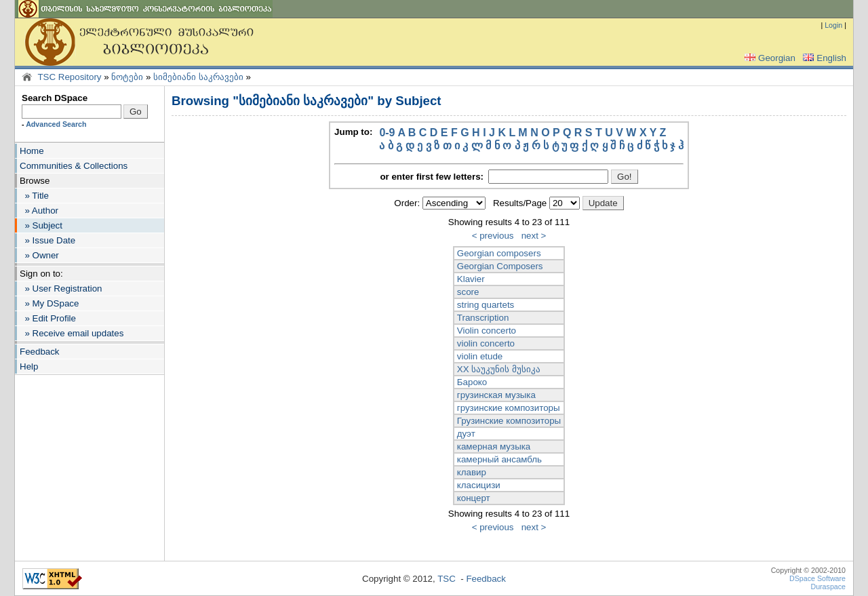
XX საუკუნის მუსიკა (499, 369)
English (823, 58)
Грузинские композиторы (509, 421)
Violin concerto (487, 331)
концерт (474, 498)
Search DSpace (55, 98)
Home (32, 151)
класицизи (479, 485)
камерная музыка (494, 446)
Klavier (471, 279)
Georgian (769, 58)
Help (29, 366)
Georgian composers (499, 253)
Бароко (472, 382)
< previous (493, 236)
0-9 (387, 133)
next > (534, 236)
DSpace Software (817, 578)
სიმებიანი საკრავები (198, 77)
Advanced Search (56, 124)
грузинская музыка (496, 395)
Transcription (483, 318)
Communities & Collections (74, 166)
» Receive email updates (72, 333)
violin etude (480, 356)
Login (833, 25)
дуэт (466, 434)
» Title (34, 196)
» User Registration (61, 289)
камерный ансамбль (499, 459)
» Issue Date (47, 240)
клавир (472, 472)
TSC (447, 579)
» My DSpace (49, 303)
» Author (39, 211)
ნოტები (127, 77)
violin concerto (486, 343)
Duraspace (828, 587)
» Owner (39, 255)
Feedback (40, 352)
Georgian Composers (500, 266)
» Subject (41, 225)
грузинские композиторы (509, 408)
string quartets (486, 305)
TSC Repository (69, 77)
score (468, 292)
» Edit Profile (48, 318)
